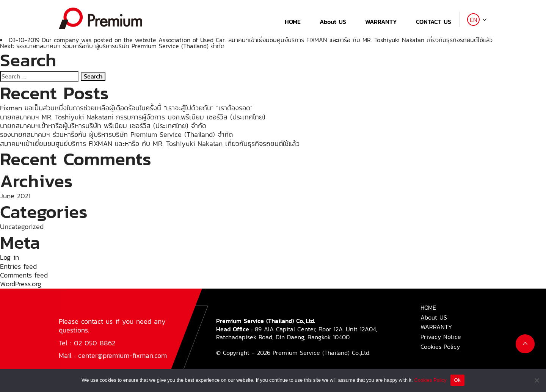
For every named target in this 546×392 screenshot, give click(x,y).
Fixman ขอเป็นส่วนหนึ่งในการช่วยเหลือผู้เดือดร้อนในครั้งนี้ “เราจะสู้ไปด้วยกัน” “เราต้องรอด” (126, 108)
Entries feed (18, 266)
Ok (457, 380)
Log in (9, 257)
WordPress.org (21, 284)
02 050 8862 (95, 343)
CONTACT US (434, 22)
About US (333, 22)
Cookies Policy (440, 347)
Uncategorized (22, 227)
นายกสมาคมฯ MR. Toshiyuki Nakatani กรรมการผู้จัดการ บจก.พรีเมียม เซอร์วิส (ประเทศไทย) (133, 117)
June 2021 (15, 196)
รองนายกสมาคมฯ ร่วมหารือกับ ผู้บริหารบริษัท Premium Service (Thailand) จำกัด (116, 134)
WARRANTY (381, 22)
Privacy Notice (441, 337)
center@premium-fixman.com (122, 355)
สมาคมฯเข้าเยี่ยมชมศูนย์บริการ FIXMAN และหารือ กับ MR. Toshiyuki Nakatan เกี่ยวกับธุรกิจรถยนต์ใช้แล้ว (360, 40)
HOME (293, 22)
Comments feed (24, 275)
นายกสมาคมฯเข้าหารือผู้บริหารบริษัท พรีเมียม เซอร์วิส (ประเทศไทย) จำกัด (103, 126)
